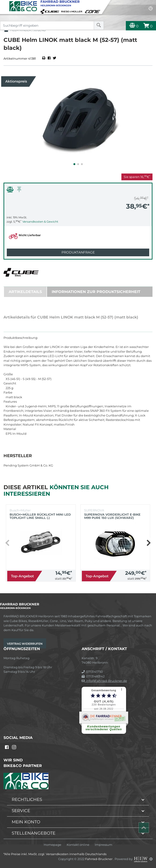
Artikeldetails (25, 292)
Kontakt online (78, 845)
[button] (74, 164)
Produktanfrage (78, 252)
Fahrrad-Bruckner (99, 859)
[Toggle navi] (4, 4)
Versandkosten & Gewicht (40, 222)
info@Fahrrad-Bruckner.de (104, 681)
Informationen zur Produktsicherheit (96, 292)
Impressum (103, 845)
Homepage (53, 845)
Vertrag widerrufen (25, 644)
